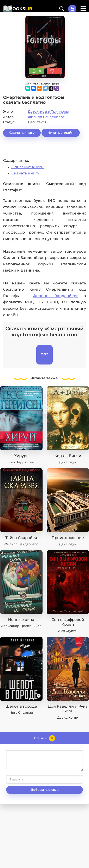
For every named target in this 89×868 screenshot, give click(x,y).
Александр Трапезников (21, 626)
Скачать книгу (22, 133)
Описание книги (27, 167)
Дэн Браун (68, 462)
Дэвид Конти (68, 717)
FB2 (44, 355)
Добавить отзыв (45, 790)
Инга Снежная (21, 713)
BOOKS (21, 9)
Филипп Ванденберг (46, 117)
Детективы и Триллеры (48, 112)
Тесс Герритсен (21, 462)
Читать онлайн (61, 133)
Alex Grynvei (68, 631)
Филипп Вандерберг (21, 544)
